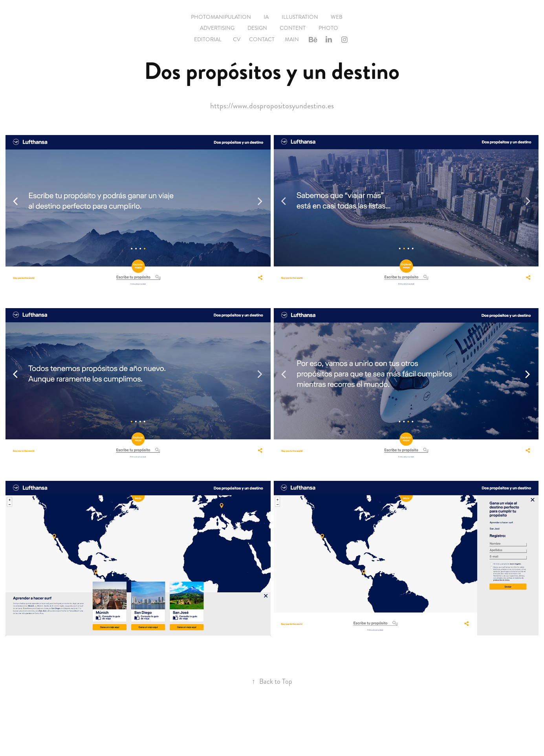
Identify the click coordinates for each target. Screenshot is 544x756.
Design (257, 28)
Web (337, 17)
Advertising (217, 28)
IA (266, 17)
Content (293, 28)
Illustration (300, 17)
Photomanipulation (221, 17)
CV (237, 39)
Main (292, 39)
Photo (328, 28)
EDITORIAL (208, 39)
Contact (262, 39)
